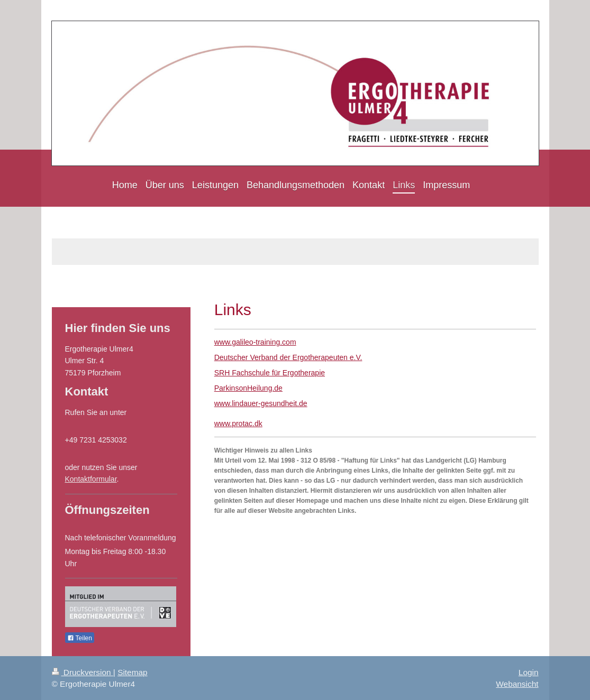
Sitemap (132, 672)
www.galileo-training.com (255, 342)
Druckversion (83, 672)
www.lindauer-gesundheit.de (261, 403)
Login (529, 672)
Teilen (80, 638)
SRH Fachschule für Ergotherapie (270, 373)
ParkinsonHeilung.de (248, 388)
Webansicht (517, 684)
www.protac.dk (238, 423)
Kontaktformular (91, 479)
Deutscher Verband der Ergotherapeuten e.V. (288, 357)
